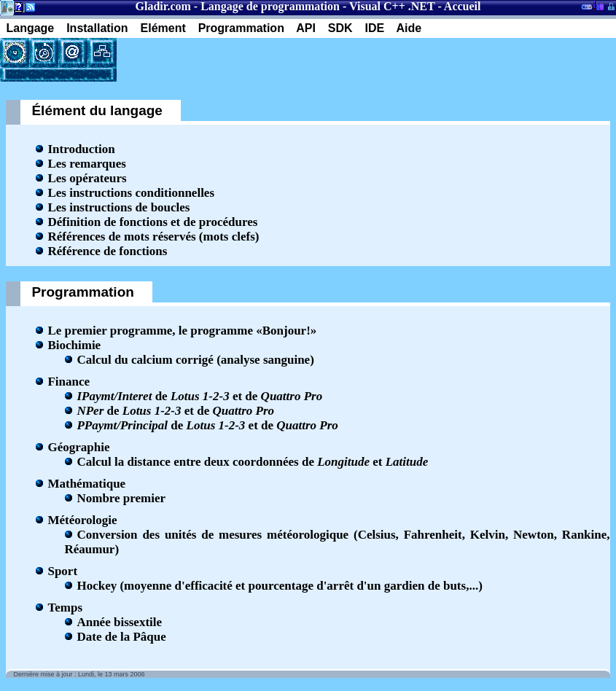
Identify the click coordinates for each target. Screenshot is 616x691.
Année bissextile (119, 622)
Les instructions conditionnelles (131, 193)
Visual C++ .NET (392, 6)
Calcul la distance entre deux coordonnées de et (252, 462)
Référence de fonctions (107, 251)
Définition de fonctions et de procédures (152, 222)
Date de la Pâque (121, 637)
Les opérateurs (87, 178)
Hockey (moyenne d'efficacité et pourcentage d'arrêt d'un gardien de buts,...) (279, 586)
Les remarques (87, 164)
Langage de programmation (270, 6)
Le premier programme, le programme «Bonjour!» (182, 331)
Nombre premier (121, 498)
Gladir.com (163, 6)
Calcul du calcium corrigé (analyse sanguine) (195, 360)
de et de (199, 396)
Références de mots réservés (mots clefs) (153, 237)
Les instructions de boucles (118, 207)
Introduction (81, 149)
